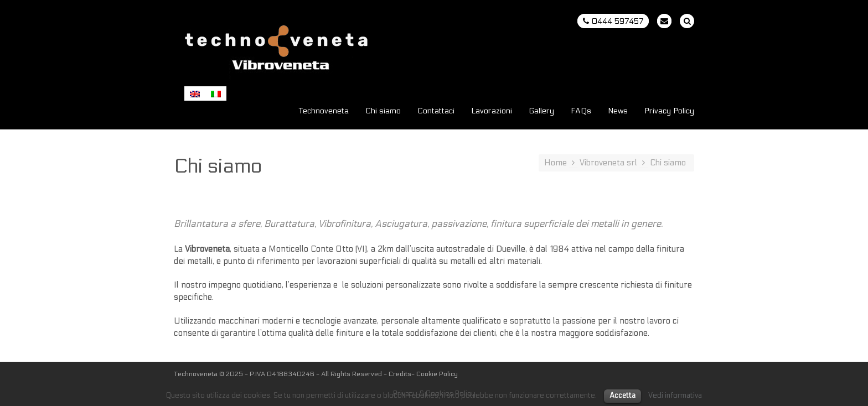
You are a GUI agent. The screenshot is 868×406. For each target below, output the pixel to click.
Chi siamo (383, 111)
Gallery (541, 111)
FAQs (581, 111)
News (618, 111)
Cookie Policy (437, 374)
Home (556, 163)
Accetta (622, 395)
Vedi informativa (675, 395)
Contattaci (436, 111)
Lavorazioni (492, 111)
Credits (400, 374)
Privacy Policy (669, 111)
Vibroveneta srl (608, 163)
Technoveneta (324, 111)
